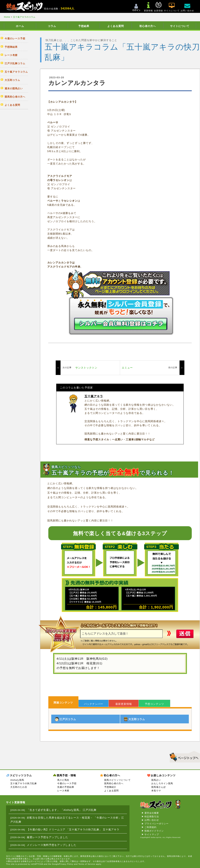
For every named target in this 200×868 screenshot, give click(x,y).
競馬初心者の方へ (114, 783)
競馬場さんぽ (159, 787)
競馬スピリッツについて (117, 780)
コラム (52, 26)
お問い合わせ (152, 820)
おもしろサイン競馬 (162, 783)
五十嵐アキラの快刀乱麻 (24, 783)
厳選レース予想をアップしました (47, 837)
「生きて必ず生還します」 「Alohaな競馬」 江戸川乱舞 (62, 810)
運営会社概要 (152, 813)
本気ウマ (156, 791)
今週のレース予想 (67, 783)
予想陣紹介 (110, 787)
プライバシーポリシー (156, 824)
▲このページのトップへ (184, 756)
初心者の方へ (148, 26)
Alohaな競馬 (17, 780)
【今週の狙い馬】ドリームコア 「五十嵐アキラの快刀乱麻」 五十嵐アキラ (73, 829)
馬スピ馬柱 (63, 780)
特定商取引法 (152, 817)
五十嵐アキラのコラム (24, 17)
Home (7, 17)
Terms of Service (87, 864)
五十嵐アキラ (94, 396)
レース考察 (63, 791)
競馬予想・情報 (66, 775)
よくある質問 (116, 26)
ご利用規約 (150, 827)
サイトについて (180, 26)
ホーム (20, 26)
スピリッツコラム (21, 775)
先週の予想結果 (66, 787)
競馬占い (156, 780)
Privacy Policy (66, 864)
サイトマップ (152, 834)
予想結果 (84, 26)
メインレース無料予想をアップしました (52, 845)
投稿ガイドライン (154, 831)
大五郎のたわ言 (19, 787)
